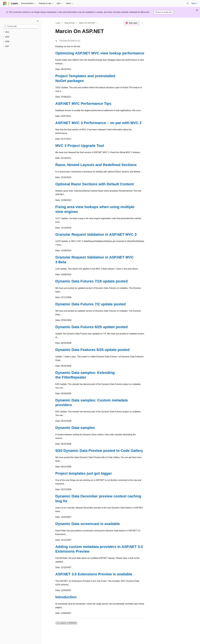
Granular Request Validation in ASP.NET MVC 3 (96, 234)
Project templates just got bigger (84, 473)
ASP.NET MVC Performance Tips (83, 104)
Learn (58, 23)
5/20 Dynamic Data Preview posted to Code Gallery (99, 451)
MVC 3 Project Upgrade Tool (80, 146)
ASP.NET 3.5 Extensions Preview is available (94, 574)
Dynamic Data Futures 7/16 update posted (91, 281)
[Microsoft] (5, 3)
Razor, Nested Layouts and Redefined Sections (96, 165)
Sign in (194, 3)
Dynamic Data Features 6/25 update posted (92, 350)
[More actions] (142, 23)
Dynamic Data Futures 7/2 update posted (90, 304)
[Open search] (188, 3)
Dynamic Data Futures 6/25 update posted (91, 327)
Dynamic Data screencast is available (88, 524)
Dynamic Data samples (75, 428)
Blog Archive (70, 23)
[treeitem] (21, 32)
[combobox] (21, 26)
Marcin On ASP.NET (87, 23)
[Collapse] (38, 21)
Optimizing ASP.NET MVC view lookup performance (100, 53)
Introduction (66, 597)
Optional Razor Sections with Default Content (95, 184)
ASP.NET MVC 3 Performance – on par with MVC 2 (98, 123)
